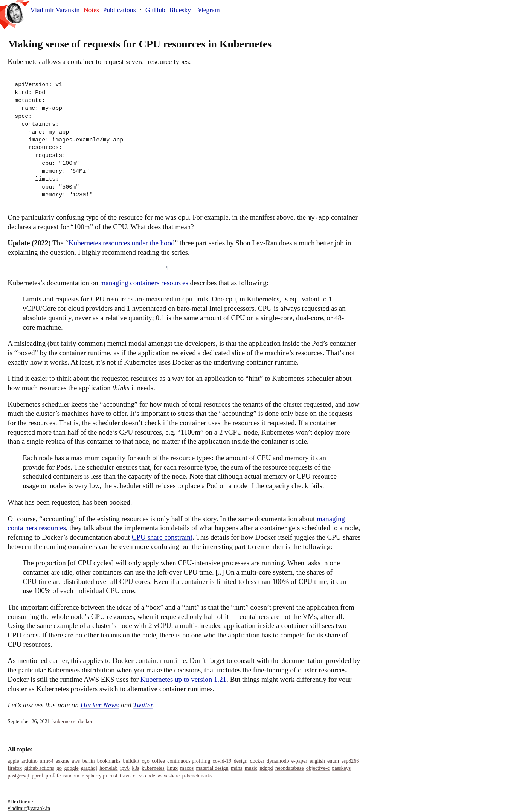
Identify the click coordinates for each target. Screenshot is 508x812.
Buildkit (131, 761)
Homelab (108, 768)
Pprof (37, 776)
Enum (333, 761)
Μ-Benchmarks (197, 776)
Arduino (30, 761)
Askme (63, 761)
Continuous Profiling (189, 761)
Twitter (143, 705)
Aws (76, 761)
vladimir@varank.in (29, 808)
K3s (135, 768)
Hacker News (100, 705)
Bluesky (180, 10)
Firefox (15, 768)
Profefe (53, 776)
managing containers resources (144, 283)
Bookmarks (109, 761)
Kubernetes (64, 722)
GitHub (155, 10)
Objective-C (318, 768)
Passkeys (341, 768)
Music (251, 768)
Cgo (145, 761)
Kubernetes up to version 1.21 (183, 679)
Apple (13, 761)
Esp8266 (350, 761)
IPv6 (125, 768)
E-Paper (299, 761)
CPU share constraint (162, 537)
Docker (85, 722)
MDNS (236, 768)
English (317, 761)
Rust (114, 776)
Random (71, 776)
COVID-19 (222, 761)
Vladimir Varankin (55, 10)
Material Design (212, 768)
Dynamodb (278, 761)
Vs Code (147, 776)
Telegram (207, 10)
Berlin (89, 761)
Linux (172, 768)
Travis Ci (128, 776)
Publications (120, 10)
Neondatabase (289, 768)
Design (241, 761)
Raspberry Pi (94, 776)
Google (72, 768)
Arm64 (47, 761)
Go (59, 768)
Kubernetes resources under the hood (122, 243)
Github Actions (39, 768)
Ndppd (266, 768)
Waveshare (169, 776)
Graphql (89, 768)
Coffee (158, 761)
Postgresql (18, 776)
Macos (187, 768)
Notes (91, 10)
